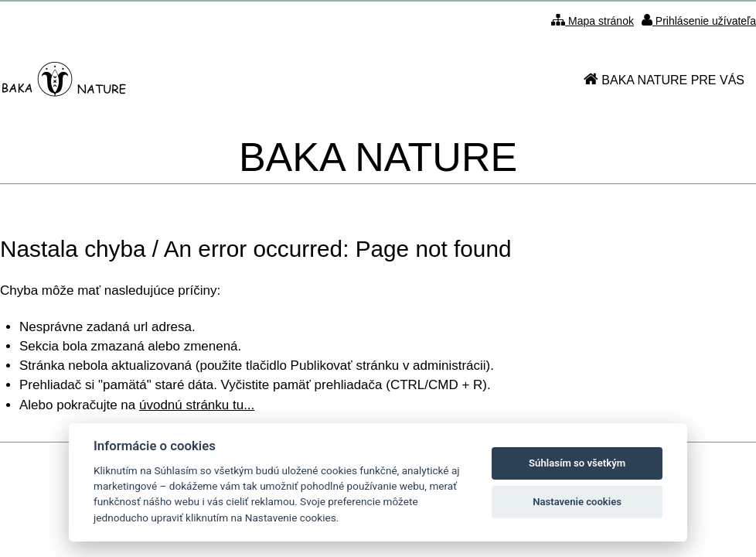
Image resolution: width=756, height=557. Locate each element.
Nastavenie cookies (577, 502)
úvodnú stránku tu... (197, 405)
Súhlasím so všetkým (577, 463)
